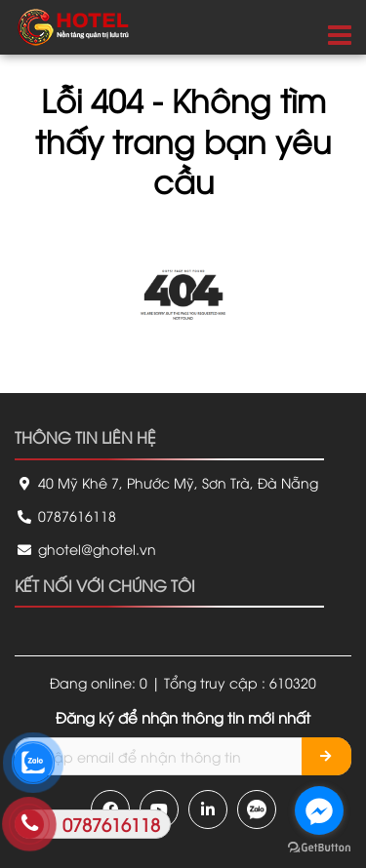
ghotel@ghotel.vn (85, 549)
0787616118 (65, 515)
